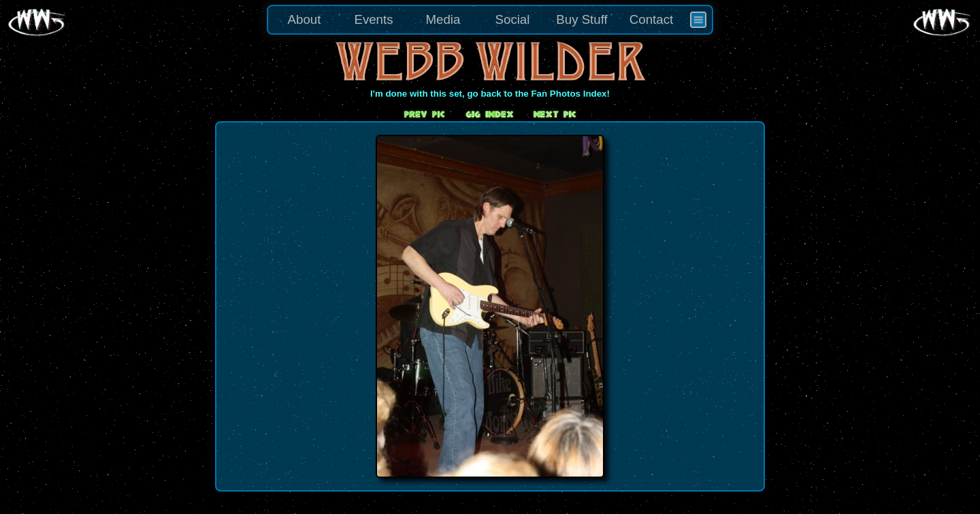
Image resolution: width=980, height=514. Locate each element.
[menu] (490, 20)
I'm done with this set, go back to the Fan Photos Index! (490, 94)
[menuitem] (698, 20)
